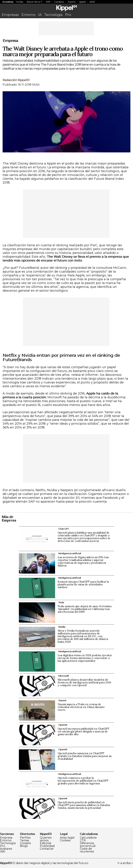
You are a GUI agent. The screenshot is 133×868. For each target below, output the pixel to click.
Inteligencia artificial (70, 553)
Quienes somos (46, 839)
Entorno (28, 15)
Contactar (47, 849)
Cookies (65, 840)
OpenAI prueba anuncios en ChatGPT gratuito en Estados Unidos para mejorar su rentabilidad (85, 756)
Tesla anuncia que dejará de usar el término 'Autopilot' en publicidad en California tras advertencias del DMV (85, 609)
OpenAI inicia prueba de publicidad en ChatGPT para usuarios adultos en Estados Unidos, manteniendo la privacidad (84, 805)
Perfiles (25, 838)
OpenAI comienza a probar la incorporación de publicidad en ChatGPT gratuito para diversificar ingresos (83, 781)
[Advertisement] (66, 29)
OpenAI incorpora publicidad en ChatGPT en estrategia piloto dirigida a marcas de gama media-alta (83, 731)
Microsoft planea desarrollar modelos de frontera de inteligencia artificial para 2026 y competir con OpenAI (84, 682)
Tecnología (53, 15)
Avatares (6, 849)
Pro (68, 15)
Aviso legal (67, 838)
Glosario (25, 843)
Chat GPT (64, 529)
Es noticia (8, 2)
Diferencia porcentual (88, 845)
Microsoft (64, 676)
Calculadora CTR (88, 839)
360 (3, 852)
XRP (48, 2)
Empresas (10, 15)
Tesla (61, 602)
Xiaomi (72, 2)
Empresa (10, 41)
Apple (83, 2)
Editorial (46, 843)
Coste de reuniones (87, 850)
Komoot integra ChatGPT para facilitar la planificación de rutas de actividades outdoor (83, 584)
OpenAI (63, 725)
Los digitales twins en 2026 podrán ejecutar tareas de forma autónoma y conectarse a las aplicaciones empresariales (85, 658)
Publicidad (47, 846)
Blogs (24, 846)
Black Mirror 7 (35, 2)
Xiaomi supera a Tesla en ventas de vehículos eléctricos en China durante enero (81, 707)
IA (40, 15)
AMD (92, 2)
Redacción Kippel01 (16, 80)
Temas (24, 840)
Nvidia (20, 2)
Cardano (59, 2)
